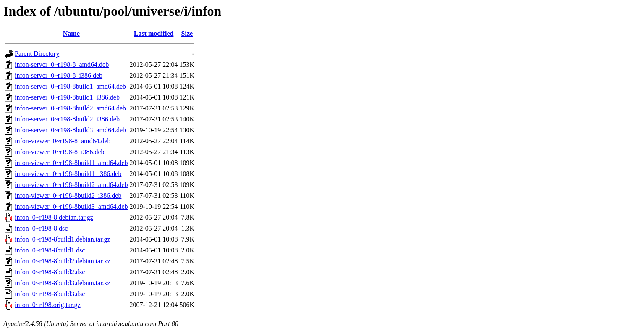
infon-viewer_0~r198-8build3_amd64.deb (71, 206)
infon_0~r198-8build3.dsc (50, 294)
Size (187, 33)
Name (71, 33)
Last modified (154, 33)
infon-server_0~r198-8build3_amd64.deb (70, 130)
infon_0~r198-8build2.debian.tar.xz (63, 261)
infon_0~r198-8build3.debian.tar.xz (63, 283)
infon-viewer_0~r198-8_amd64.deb (63, 141)
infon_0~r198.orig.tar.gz (48, 305)
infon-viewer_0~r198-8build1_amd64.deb (71, 163)
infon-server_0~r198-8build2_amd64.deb (70, 108)
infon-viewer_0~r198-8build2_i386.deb (68, 196)
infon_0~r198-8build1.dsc (50, 250)
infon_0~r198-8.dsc (41, 228)
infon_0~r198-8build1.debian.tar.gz (63, 239)
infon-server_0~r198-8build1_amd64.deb (70, 86)
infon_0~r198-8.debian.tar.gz (54, 217)
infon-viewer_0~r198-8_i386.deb (60, 152)
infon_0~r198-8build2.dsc (50, 272)
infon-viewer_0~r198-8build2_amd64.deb (71, 185)
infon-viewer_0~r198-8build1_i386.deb (68, 174)
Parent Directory (37, 54)
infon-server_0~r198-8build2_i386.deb (67, 119)
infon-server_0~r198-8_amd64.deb (62, 64)
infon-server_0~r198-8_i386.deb (59, 75)
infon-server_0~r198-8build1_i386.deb (67, 97)
